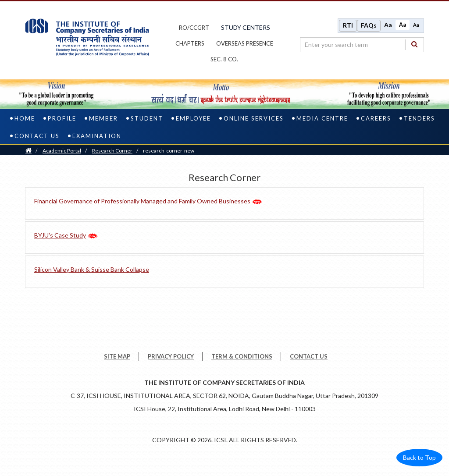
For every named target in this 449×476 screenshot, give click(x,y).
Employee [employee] (193, 119)
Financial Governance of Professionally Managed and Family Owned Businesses (142, 201)
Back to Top (419, 458)
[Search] (414, 44)
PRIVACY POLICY (171, 357)
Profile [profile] (62, 119)
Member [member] (103, 119)
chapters (190, 44)
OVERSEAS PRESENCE (245, 44)
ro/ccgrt (194, 28)
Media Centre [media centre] (322, 119)
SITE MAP (117, 357)
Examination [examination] (97, 136)
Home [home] (25, 119)
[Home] (29, 151)
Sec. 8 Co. (224, 60)
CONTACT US (309, 357)
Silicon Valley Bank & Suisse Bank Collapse (92, 270)
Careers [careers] (376, 119)
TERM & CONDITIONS (242, 357)
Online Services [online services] (254, 119)
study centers (246, 28)
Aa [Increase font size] (388, 25)
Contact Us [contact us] (37, 136)
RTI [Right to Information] (348, 26)
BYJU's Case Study (60, 236)
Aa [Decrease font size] (416, 25)
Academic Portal (62, 151)
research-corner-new (169, 151)
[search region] (362, 45)
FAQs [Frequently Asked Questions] (369, 26)
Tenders (419, 119)
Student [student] (147, 119)
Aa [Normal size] (403, 25)
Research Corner (112, 151)
